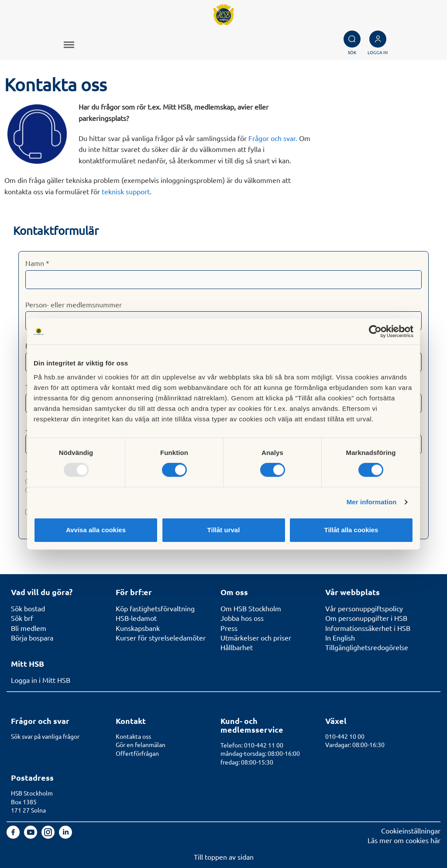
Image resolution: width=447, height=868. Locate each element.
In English (340, 637)
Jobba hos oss (242, 618)
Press (229, 628)
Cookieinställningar (411, 830)
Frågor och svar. (273, 138)
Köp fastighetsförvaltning (155, 608)
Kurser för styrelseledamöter (161, 637)
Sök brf (22, 618)
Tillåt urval (224, 530)
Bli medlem (29, 628)
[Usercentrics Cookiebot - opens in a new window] (375, 331)
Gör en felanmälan (141, 744)
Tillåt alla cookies (351, 530)
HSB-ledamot (136, 618)
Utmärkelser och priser (256, 637)
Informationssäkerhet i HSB (368, 628)
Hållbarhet (237, 647)
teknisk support (126, 191)
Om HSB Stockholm (251, 608)
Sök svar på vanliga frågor (45, 736)
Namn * (37, 263)
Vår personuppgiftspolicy (364, 608)
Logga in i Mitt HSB (41, 680)
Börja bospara (32, 637)
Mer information (372, 502)
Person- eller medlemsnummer (74, 304)
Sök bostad (28, 608)
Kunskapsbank (138, 628)
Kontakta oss (133, 736)
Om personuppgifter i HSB (366, 618)
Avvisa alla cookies (96, 530)
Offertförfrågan (137, 753)
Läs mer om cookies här (404, 840)
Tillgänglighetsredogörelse (367, 647)
